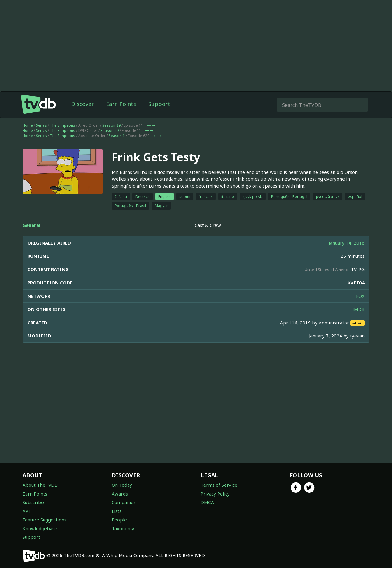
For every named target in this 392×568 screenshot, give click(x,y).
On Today (122, 485)
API (26, 511)
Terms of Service (219, 485)
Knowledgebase (40, 528)
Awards (120, 494)
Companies (124, 502)
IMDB (359, 309)
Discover (82, 104)
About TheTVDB (40, 485)
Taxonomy (123, 528)
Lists (117, 511)
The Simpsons (63, 125)
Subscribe (33, 502)
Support (159, 104)
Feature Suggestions (44, 520)
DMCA (207, 502)
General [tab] (31, 225)
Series (41, 125)
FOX (360, 296)
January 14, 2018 (347, 243)
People (119, 520)
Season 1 (117, 136)
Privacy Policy (215, 494)
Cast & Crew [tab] (208, 225)
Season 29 (111, 125)
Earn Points (121, 104)
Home (28, 125)
